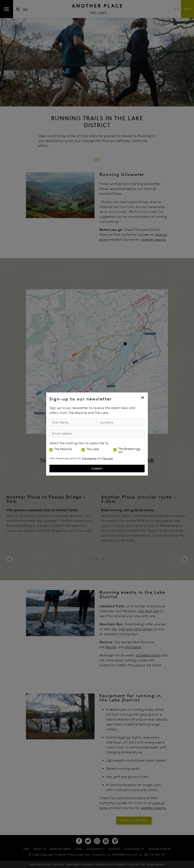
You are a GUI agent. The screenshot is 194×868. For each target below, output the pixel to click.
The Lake (93, 449)
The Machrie (63, 449)
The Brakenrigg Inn (129, 451)
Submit (97, 469)
